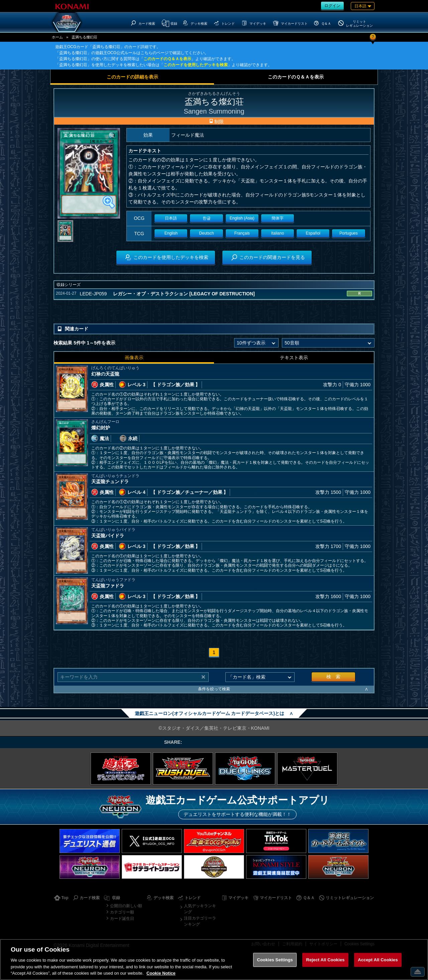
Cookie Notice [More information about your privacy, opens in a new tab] (161, 973)
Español (313, 233)
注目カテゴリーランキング (200, 921)
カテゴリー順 (122, 912)
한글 (207, 218)
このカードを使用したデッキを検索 (196, 65)
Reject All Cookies (325, 960)
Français (242, 233)
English (171, 233)
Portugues (349, 233)
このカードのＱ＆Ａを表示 (167, 59)
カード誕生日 (122, 919)
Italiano (278, 233)
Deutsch (207, 233)
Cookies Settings (275, 960)
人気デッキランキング (200, 909)
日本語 (171, 218)
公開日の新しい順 (126, 906)
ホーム (57, 37)
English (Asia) (242, 218)
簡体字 (278, 218)
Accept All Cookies (378, 960)
